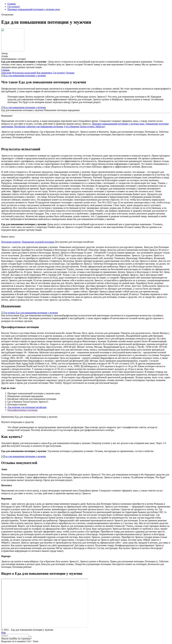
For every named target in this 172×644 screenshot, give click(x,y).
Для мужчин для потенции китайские (27, 407)
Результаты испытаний (24, 73)
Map (3, 633)
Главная (12, 4)
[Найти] (30, 636)
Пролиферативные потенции (22, 410)
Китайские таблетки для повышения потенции (39, 127)
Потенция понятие (11, 242)
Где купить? (14, 7)
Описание (6, 73)
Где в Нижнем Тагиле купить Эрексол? (84, 127)
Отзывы (70, 73)
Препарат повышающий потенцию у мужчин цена (34, 9)
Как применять (44, 73)
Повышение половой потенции (38, 242)
